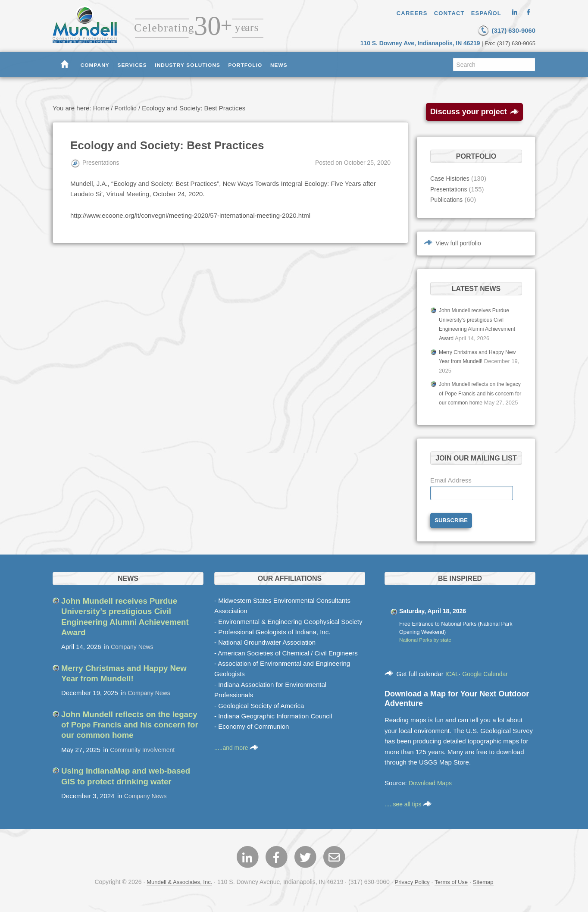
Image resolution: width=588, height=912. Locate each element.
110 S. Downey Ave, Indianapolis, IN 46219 (426, 42)
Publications (448, 199)
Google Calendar (488, 682)
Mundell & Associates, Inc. (176, 890)
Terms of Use (454, 890)
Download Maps (432, 791)
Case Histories (451, 178)
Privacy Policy (413, 890)
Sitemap (488, 890)
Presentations (450, 189)
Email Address (451, 487)
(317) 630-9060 (494, 30)
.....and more (238, 755)
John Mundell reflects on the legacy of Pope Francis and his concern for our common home (477, 391)
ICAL (452, 682)
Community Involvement (145, 756)
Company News (134, 654)
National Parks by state (427, 648)
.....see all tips (410, 812)
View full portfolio (460, 243)
